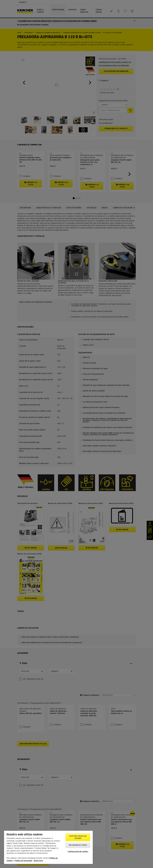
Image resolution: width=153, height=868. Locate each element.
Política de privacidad (23, 861)
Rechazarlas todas (78, 845)
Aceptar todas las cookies (78, 837)
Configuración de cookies (78, 852)
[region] (48, 847)
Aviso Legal (38, 861)
